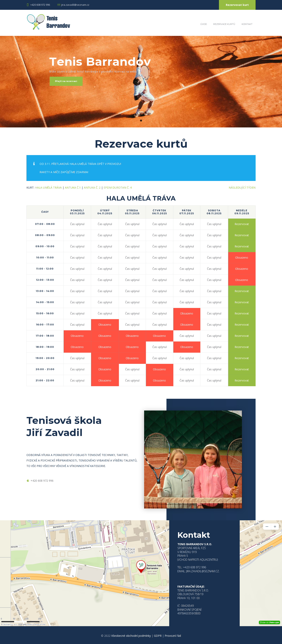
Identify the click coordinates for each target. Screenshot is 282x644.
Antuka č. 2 (92, 188)
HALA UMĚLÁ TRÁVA (48, 188)
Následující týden (242, 188)
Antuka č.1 (73, 188)
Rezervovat (242, 224)
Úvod (204, 24)
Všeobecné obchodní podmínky (131, 636)
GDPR (158, 636)
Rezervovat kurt (237, 5)
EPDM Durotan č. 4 (118, 188)
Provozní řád (173, 636)
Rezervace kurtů (224, 24)
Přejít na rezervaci (66, 81)
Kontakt (247, 24)
